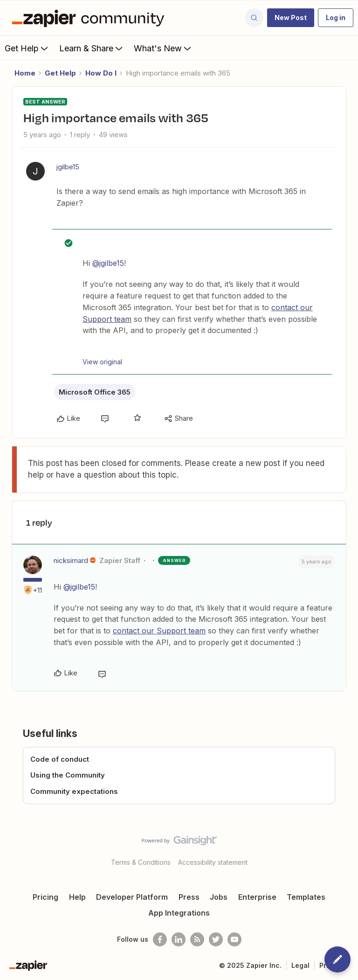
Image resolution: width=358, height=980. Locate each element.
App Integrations (179, 913)
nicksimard (71, 560)
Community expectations (74, 791)
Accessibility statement (213, 862)
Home (25, 73)
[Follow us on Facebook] (160, 939)
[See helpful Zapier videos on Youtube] (234, 939)
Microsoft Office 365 (95, 392)
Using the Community (68, 775)
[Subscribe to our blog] (197, 939)
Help (77, 897)
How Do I (101, 73)
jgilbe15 (68, 167)
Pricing (45, 897)
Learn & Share (92, 48)
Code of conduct (60, 759)
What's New (163, 48)
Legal (300, 965)
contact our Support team (159, 631)
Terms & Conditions (141, 862)
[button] (291, 18)
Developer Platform (132, 897)
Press (189, 897)
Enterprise (257, 897)
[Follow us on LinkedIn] (179, 939)
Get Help (27, 48)
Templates (306, 897)
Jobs (219, 897)
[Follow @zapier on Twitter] (216, 939)
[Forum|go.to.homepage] (90, 18)
